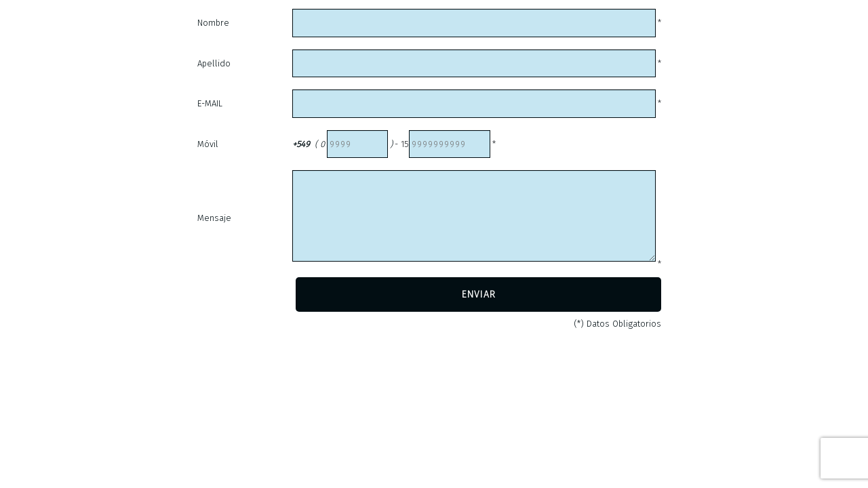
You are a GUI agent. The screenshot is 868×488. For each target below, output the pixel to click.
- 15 (402, 144)
